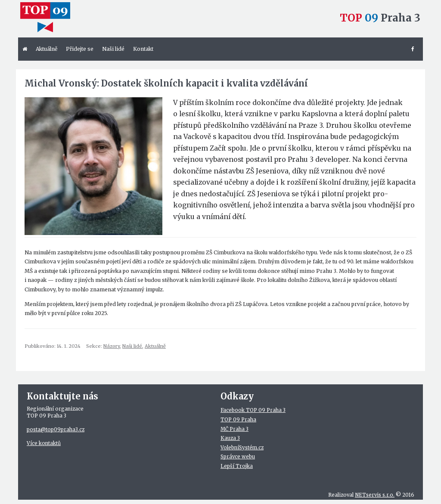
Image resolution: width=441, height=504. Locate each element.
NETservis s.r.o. (375, 495)
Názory (112, 346)
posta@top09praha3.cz (56, 430)
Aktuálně (155, 346)
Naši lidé (132, 346)
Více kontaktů (44, 443)
